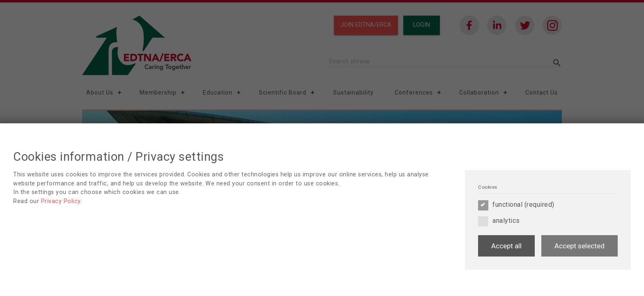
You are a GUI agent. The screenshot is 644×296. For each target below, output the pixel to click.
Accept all (506, 246)
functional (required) (516, 205)
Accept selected (580, 246)
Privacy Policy (61, 201)
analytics (499, 221)
